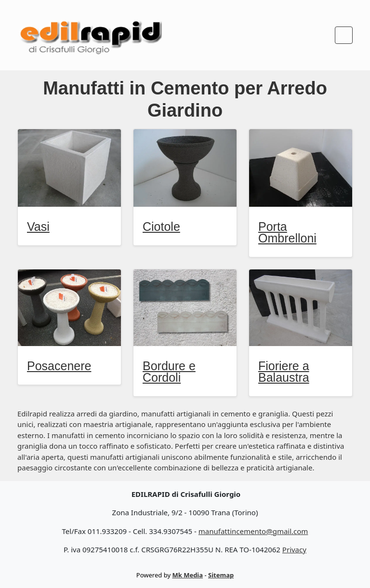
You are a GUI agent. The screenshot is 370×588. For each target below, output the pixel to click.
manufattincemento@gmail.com (253, 531)
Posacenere (59, 366)
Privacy (294, 549)
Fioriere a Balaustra (284, 372)
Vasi (38, 227)
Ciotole (161, 227)
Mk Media (187, 575)
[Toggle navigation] (344, 35)
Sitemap (221, 575)
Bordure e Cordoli (169, 372)
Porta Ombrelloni (287, 232)
